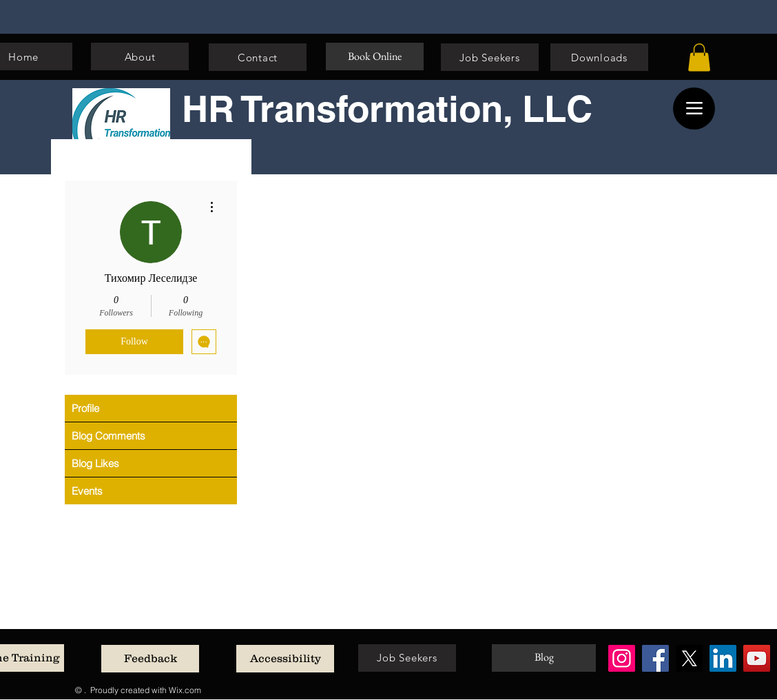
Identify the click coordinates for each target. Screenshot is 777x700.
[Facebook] (655, 658)
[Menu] (694, 109)
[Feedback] (150, 659)
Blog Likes (95, 463)
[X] (689, 658)
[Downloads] (599, 57)
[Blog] (544, 658)
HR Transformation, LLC (387, 109)
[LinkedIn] (723, 658)
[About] (140, 56)
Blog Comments (108, 436)
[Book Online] (375, 56)
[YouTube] (757, 658)
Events (87, 491)
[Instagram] (622, 658)
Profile (85, 408)
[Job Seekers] (490, 57)
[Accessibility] (285, 659)
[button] (699, 58)
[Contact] (258, 57)
